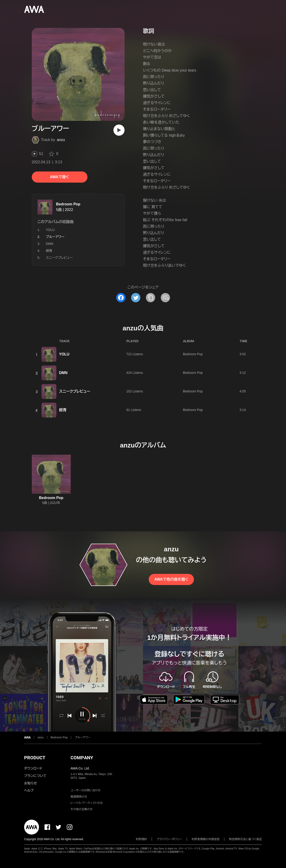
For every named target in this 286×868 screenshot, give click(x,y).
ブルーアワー (82, 737)
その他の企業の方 (82, 809)
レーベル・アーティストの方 (87, 803)
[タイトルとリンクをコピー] (151, 298)
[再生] (119, 130)
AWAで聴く (59, 177)
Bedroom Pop (68, 204)
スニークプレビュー (59, 258)
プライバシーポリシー (169, 839)
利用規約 (141, 839)
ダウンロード (33, 768)
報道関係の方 (79, 797)
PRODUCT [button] (35, 758)
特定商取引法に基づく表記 (245, 839)
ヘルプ (29, 790)
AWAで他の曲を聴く (171, 579)
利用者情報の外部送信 (206, 839)
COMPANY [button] (82, 758)
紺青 (49, 251)
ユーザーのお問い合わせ (86, 790)
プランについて (35, 776)
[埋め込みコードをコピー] (165, 298)
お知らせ (31, 783)
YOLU (50, 230)
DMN (50, 244)
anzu (61, 140)
